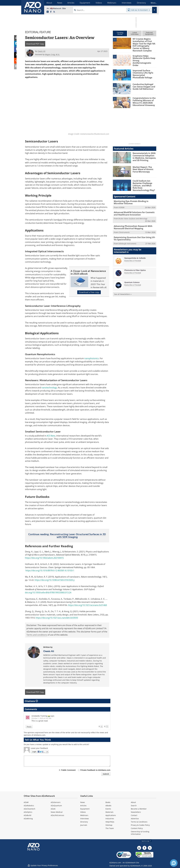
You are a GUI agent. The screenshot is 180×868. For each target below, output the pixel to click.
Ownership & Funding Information (140, 833)
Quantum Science (132, 280)
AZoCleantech (29, 809)
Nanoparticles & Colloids (135, 256)
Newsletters (136, 812)
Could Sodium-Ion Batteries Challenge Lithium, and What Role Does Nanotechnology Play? (144, 184)
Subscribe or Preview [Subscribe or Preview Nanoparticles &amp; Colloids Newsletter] (133, 258)
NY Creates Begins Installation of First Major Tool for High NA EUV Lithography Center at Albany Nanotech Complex (144, 45)
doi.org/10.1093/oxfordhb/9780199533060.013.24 (48, 593)
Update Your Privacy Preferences (43, 865)
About (133, 802)
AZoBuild (27, 815)
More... (153, 3)
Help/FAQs (110, 822)
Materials (109, 812)
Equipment (85, 809)
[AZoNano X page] (54, 12)
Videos (83, 812)
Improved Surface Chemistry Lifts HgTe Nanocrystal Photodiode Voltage (144, 73)
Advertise (135, 818)
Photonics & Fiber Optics (135, 268)
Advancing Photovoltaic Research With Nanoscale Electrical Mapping (132, 225)
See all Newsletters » (123, 292)
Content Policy (137, 828)
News (83, 802)
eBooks (108, 805)
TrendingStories (120, 33)
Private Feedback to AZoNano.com (95, 770)
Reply (29, 727)
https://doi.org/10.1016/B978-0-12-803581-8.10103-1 (50, 570)
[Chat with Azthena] (174, 863)
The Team (110, 828)
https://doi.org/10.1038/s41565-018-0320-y (55, 580)
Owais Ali (49, 651)
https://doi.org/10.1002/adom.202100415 (44, 558)
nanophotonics (92, 358)
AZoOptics (28, 812)
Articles (83, 805)
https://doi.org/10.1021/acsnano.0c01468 (87, 605)
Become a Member (139, 809)
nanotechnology (49, 388)
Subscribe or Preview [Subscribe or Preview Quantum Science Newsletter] (133, 282)
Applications (111, 815)
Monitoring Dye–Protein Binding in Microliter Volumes (130, 201)
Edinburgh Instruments (127, 241)
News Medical (57, 812)
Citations (31, 701)
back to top (146, 841)
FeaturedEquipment (149, 33)
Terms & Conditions (139, 822)
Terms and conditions (37, 635)
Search (134, 805)
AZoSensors (56, 802)
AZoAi (53, 809)
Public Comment (68, 770)
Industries (110, 818)
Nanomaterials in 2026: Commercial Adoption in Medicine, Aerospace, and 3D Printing (144, 156)
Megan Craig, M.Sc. (52, 54)
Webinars (84, 815)
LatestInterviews (135, 33)
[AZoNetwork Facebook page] (51, 12)
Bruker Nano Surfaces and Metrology (133, 217)
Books (108, 802)
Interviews (85, 818)
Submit (106, 774)
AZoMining (28, 818)
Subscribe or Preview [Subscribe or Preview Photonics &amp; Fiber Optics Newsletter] (133, 270)
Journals (84, 825)
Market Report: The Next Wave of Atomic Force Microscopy (144, 168)
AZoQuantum (56, 805)
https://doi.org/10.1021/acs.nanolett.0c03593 (57, 618)
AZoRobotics (29, 805)
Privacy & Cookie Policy (140, 825)
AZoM (26, 802)
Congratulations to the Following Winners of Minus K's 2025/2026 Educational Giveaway (143, 100)
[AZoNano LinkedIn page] (48, 12)
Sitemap (109, 825)
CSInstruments (124, 230)
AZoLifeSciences (57, 815)
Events (108, 809)
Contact (134, 815)
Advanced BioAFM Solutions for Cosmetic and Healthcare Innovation (133, 212)
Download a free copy (89, 292)
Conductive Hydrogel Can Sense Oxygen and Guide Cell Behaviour (143, 86)
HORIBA (121, 206)
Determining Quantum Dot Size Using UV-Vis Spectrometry (135, 236)
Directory (84, 822)
